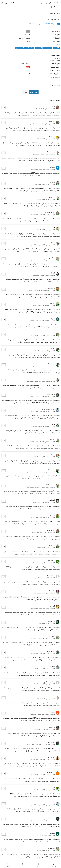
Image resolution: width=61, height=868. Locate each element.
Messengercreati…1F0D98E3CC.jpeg (45, 24)
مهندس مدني (49, 139)
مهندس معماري (54, 60)
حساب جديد (34, 92)
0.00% (28, 67)
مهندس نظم (50, 351)
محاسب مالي (50, 533)
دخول (25, 92)
